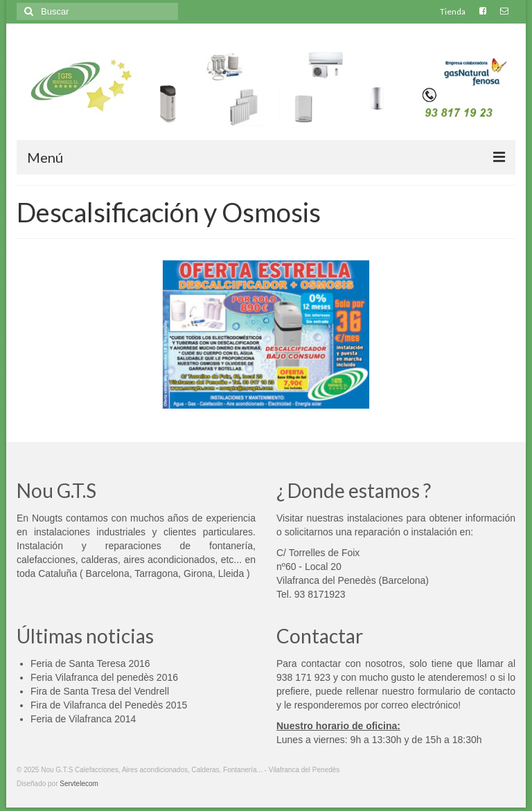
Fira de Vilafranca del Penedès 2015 (109, 705)
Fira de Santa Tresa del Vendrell (100, 691)
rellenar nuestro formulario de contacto (431, 691)
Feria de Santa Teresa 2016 (90, 663)
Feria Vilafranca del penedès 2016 (104, 677)
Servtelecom (79, 784)
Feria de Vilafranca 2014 (83, 719)
